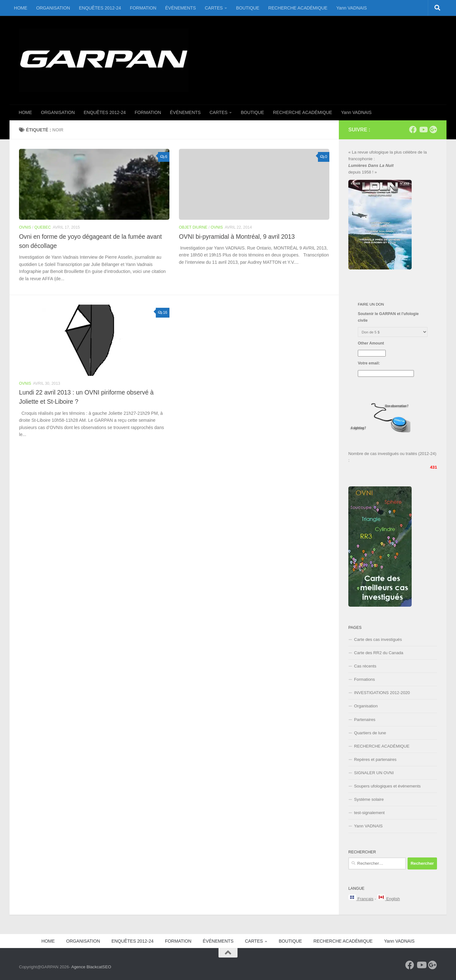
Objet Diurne (193, 227)
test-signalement (369, 813)
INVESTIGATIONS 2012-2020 (382, 693)
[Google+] (433, 130)
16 (163, 313)
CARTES (214, 8)
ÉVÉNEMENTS (181, 8)
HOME (21, 8)
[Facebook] (413, 130)
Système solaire (369, 799)
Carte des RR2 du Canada (379, 653)
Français (366, 899)
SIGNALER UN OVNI (374, 773)
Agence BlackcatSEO (91, 967)
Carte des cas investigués (378, 639)
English (393, 899)
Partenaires (365, 720)
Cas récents (365, 666)
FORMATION (143, 8)
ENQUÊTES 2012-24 (100, 8)
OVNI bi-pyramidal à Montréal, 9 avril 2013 (237, 237)
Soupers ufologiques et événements (387, 786)
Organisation (366, 706)
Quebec (43, 227)
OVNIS (25, 227)
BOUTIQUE (248, 8)
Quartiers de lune (370, 733)
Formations (364, 679)
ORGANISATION (53, 8)
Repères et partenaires (375, 759)
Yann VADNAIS (352, 8)
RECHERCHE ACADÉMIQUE (298, 8)
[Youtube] (423, 130)
